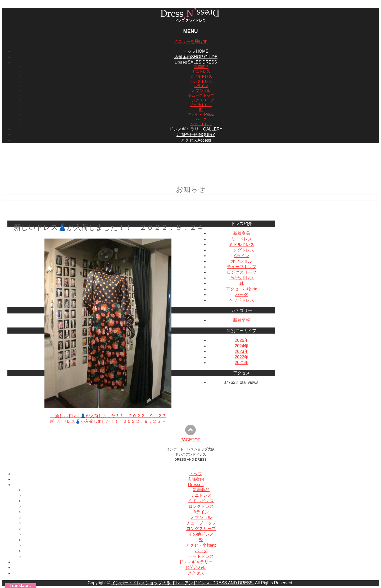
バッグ (201, 119)
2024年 (242, 346)
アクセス (196, 573)
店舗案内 (196, 479)
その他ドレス (201, 105)
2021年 (242, 363)
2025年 (242, 340)
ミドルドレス (201, 76)
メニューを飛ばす (190, 41)
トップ (196, 474)
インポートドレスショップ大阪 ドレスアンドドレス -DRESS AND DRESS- (183, 583)
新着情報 (242, 320)
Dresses (196, 485)
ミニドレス (201, 72)
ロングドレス (201, 81)
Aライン (201, 86)
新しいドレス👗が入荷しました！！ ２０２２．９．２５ (108, 421)
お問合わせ (196, 567)
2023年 (242, 351)
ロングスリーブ (201, 100)
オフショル (201, 91)
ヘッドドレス (201, 124)
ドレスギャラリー (196, 562)
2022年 (242, 357)
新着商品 (201, 67)
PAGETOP (190, 440)
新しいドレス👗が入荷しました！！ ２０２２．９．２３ (108, 416)
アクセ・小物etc (201, 115)
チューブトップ (201, 95)
